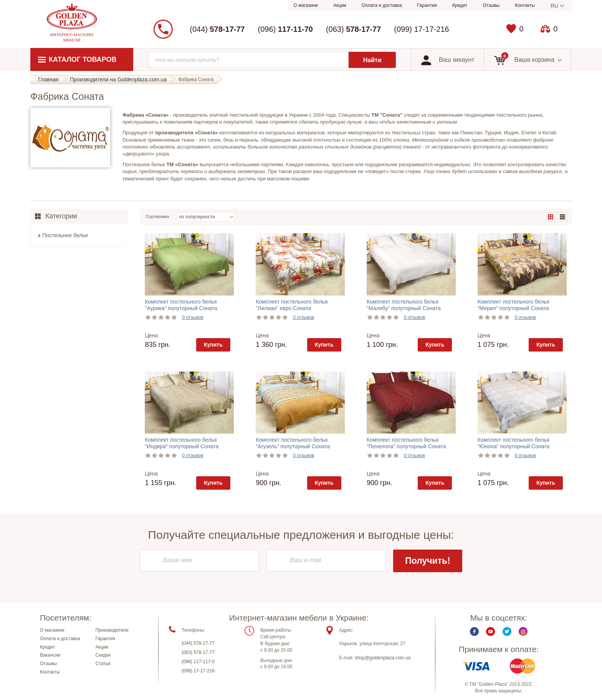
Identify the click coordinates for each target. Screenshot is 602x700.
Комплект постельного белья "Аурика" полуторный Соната (181, 305)
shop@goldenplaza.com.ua (383, 658)
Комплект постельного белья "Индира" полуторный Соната (182, 443)
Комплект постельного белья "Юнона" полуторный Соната (514, 443)
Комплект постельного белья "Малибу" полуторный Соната (404, 305)
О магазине (306, 5)
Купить (213, 345)
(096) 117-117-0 (198, 662)
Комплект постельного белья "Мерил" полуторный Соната (514, 305)
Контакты (525, 5)
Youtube (490, 631)
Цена (151, 335)
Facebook (474, 631)
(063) (353, 29)
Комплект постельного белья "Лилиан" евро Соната (292, 305)
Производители (112, 630)
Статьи (103, 664)
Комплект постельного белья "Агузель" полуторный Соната (293, 443)
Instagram (523, 631)
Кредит (460, 5)
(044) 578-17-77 (198, 643)
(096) (285, 29)
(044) (217, 29)
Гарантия (427, 5)
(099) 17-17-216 (421, 29)
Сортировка (157, 216)
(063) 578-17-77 (198, 652)
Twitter (507, 631)
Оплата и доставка (382, 5)
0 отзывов (193, 317)
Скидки (103, 655)
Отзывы (491, 5)
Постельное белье (65, 235)
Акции (340, 5)
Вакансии (50, 655)
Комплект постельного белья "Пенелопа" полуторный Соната (406, 443)
